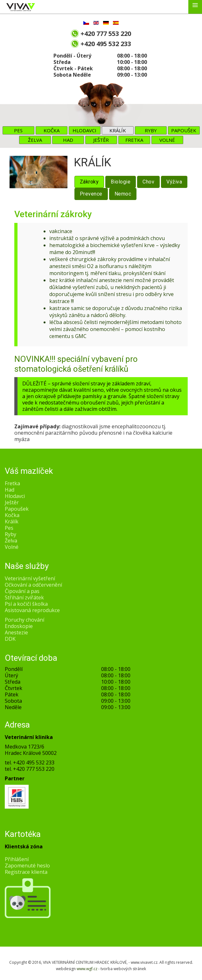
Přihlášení (17, 859)
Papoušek (184, 130)
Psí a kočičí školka (26, 604)
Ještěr (101, 140)
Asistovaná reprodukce (32, 610)
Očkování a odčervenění (33, 585)
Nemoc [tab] (123, 194)
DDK (10, 639)
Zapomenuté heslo (27, 866)
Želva (35, 140)
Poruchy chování (24, 620)
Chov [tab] (148, 182)
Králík (118, 130)
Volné (167, 140)
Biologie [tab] (121, 182)
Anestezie (16, 632)
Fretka (134, 140)
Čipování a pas (22, 591)
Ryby (151, 130)
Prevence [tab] (91, 194)
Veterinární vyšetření (30, 578)
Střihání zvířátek (24, 597)
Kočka (52, 130)
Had (68, 140)
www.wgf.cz (87, 969)
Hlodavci (84, 130)
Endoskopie (19, 626)
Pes (18, 130)
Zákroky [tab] (89, 182)
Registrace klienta (26, 872)
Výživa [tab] (174, 182)
